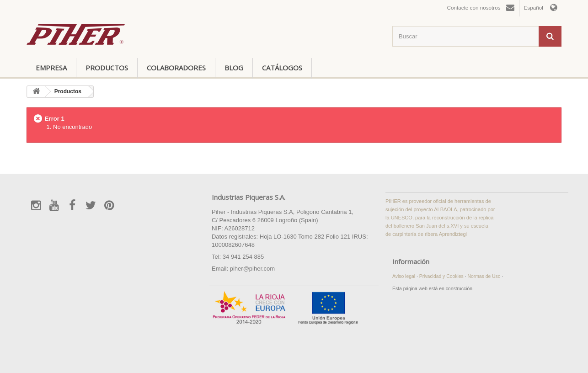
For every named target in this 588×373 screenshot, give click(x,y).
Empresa (51, 68)
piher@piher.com (252, 269)
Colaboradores (176, 68)
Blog (234, 68)
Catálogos (282, 68)
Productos (107, 68)
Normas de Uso (484, 276)
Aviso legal (404, 276)
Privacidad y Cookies (442, 276)
